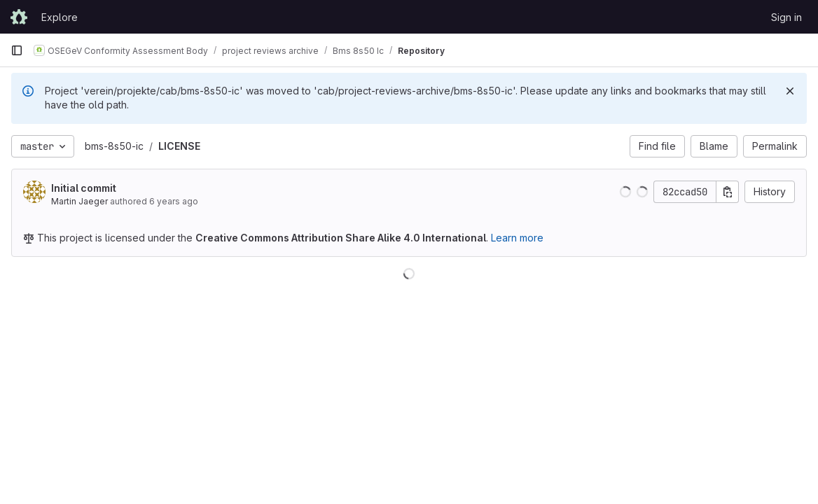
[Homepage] (19, 17)
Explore (60, 17)
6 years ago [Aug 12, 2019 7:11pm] (174, 201)
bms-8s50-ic (114, 146)
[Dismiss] (790, 91)
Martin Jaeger (79, 201)
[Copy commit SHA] (728, 192)
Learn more (517, 238)
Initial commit (84, 188)
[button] (625, 192)
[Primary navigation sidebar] (17, 50)
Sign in (786, 17)
